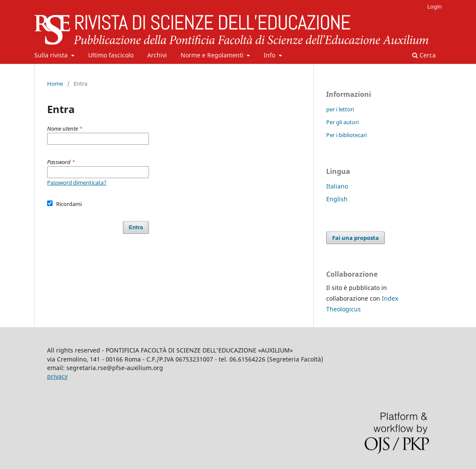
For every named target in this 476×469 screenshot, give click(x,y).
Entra (136, 227)
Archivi (157, 55)
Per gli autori (342, 122)
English (337, 199)
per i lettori (340, 109)
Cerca (424, 55)
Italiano (337, 186)
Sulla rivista (52, 55)
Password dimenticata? (77, 182)
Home (55, 84)
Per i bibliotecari (347, 135)
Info (270, 55)
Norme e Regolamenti (213, 55)
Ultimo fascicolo (111, 55)
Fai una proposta (356, 238)
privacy (57, 376)
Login (434, 6)
